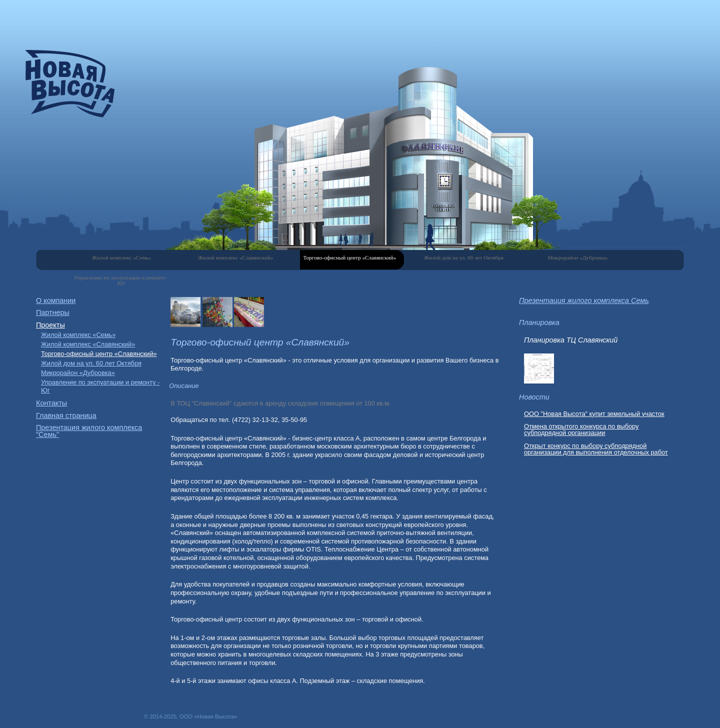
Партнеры (53, 312)
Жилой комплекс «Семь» (122, 257)
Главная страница (66, 415)
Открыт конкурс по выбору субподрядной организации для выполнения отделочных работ (596, 449)
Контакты (51, 403)
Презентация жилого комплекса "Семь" (89, 431)
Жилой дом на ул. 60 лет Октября (464, 257)
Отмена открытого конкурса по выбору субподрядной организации (581, 429)
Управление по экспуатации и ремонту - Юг (121, 280)
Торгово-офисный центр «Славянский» (349, 257)
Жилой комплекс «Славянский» (236, 257)
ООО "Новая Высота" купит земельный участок (594, 414)
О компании (56, 300)
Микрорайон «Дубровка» (578, 257)
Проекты (50, 325)
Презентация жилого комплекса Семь (584, 300)
